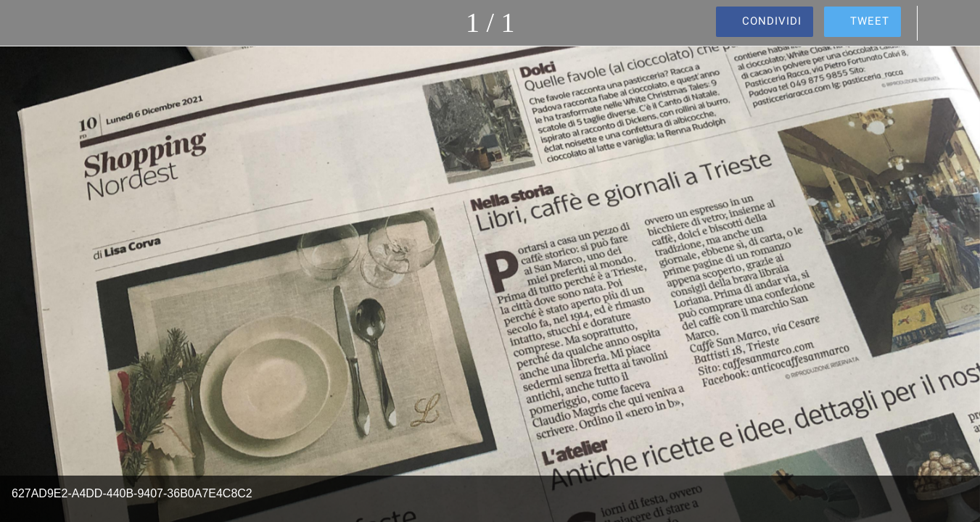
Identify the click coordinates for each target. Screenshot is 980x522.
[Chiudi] (23, 23)
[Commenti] (942, 23)
